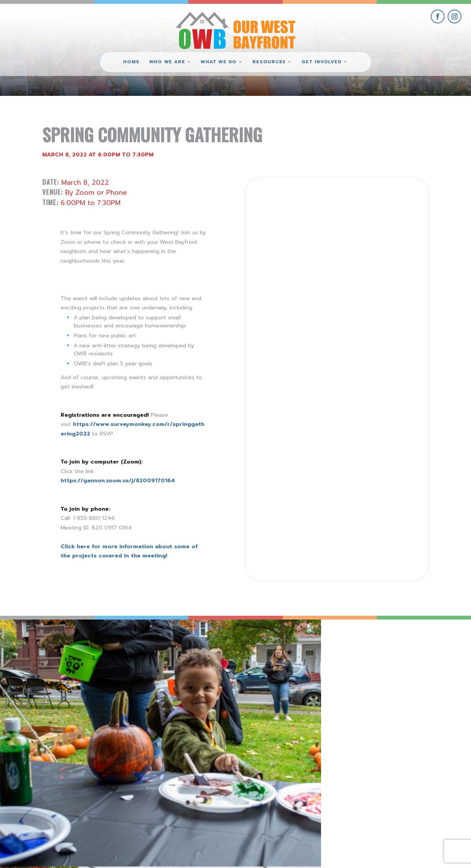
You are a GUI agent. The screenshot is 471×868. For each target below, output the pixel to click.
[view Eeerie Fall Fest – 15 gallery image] (412, 678)
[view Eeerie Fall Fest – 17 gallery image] (177, 678)
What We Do (219, 62)
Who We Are (167, 62)
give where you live (385, 795)
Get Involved (321, 62)
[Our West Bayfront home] (235, 29)
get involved (385, 778)
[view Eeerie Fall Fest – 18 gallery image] (59, 678)
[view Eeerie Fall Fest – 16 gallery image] (294, 678)
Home (131, 62)
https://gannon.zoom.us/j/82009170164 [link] (118, 481)
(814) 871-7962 (235, 804)
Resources (269, 62)
